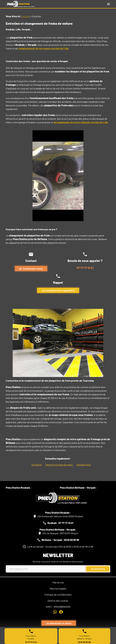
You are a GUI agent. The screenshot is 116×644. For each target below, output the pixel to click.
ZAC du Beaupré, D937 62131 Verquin (60, 533)
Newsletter (58, 555)
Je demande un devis (59, 623)
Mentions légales (58, 588)
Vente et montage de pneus (59, 465)
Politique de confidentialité (58, 595)
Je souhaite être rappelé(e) (58, 290)
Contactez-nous (31, 269)
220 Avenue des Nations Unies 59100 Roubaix (60, 516)
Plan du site (58, 582)
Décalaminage (84, 465)
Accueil (26, 16)
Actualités (37, 465)
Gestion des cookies (58, 601)
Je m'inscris (98, 569)
